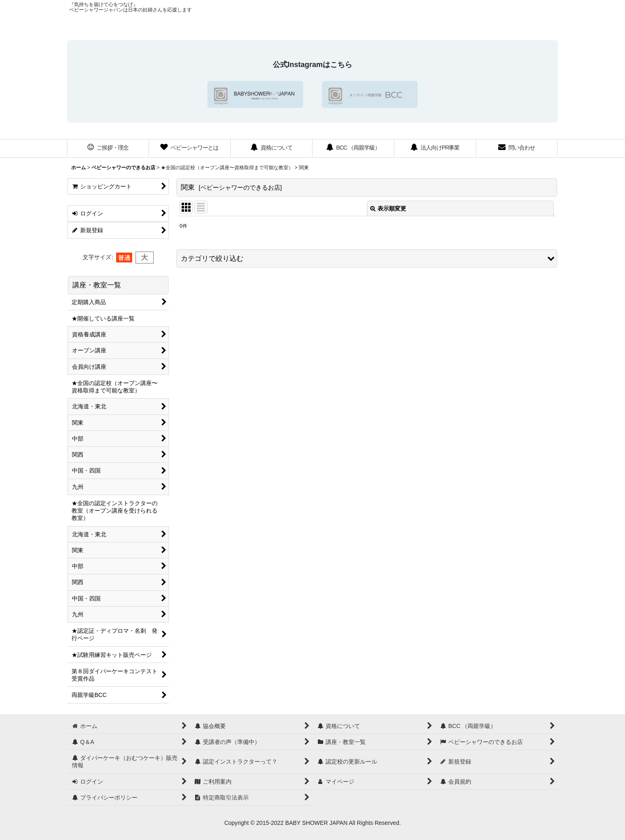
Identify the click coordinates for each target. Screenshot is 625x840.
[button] (367, 259)
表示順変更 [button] (388, 208)
